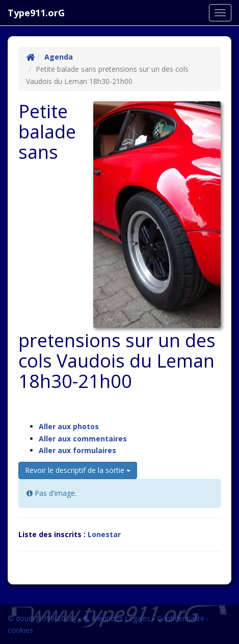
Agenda (59, 57)
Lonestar (104, 534)
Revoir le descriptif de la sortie (78, 470)
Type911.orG (36, 13)
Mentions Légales (116, 618)
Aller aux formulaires (77, 450)
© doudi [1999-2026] (42, 618)
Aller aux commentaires (83, 439)
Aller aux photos (69, 426)
